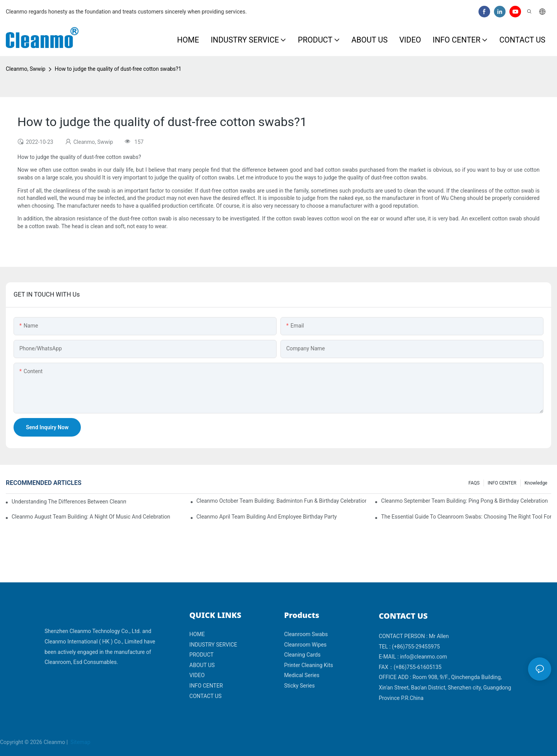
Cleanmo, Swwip (26, 69)
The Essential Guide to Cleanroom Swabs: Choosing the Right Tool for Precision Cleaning (466, 517)
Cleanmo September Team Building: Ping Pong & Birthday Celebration (464, 501)
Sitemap (80, 742)
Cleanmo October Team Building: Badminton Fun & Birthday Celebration (282, 501)
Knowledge (536, 483)
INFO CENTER (502, 483)
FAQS (474, 483)
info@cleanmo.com (424, 657)
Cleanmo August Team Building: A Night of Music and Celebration (91, 517)
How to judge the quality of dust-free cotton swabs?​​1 (118, 69)
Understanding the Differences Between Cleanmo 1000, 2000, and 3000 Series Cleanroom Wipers (69, 502)
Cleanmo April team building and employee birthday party (267, 517)
